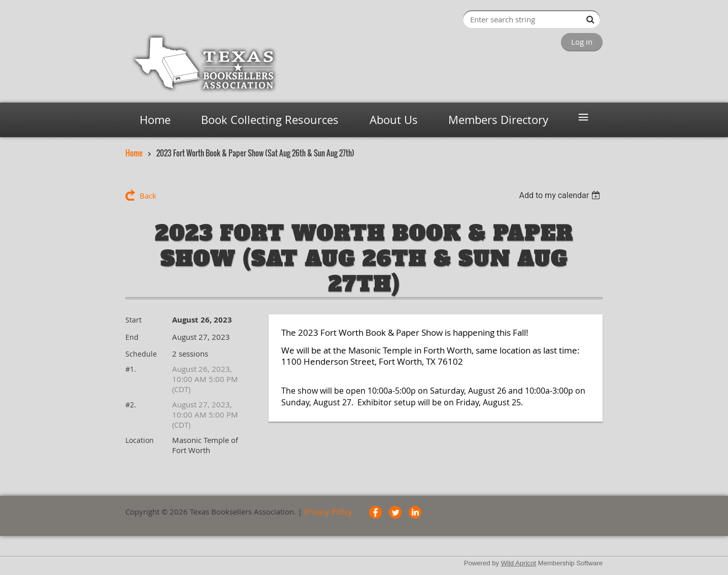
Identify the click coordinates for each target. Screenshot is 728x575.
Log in (582, 42)
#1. (131, 369)
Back (148, 196)
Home (134, 153)
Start (134, 320)
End (132, 337)
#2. (131, 405)
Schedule (141, 354)
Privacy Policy (328, 512)
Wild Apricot (519, 563)
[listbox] (561, 195)
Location (140, 440)
